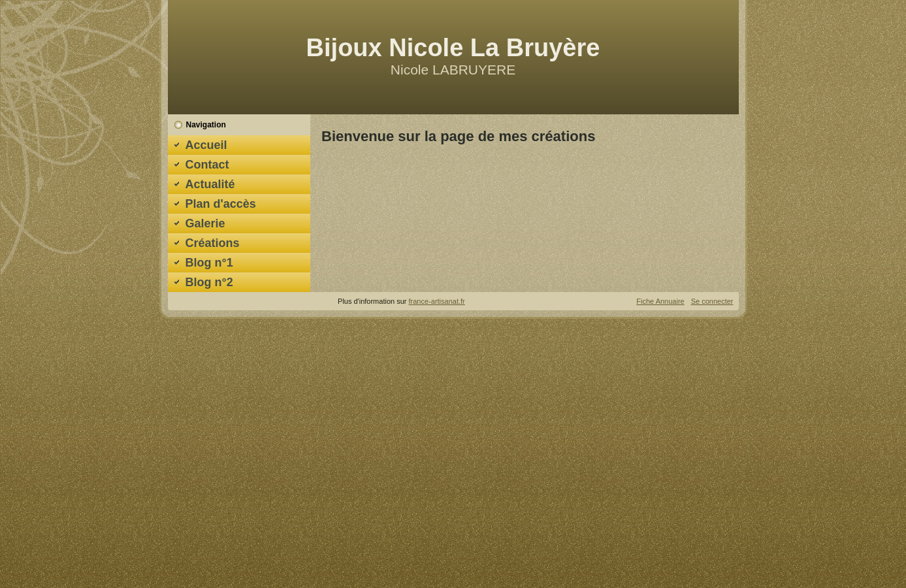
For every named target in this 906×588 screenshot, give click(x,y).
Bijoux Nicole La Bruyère (453, 48)
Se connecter (712, 301)
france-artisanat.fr (437, 301)
